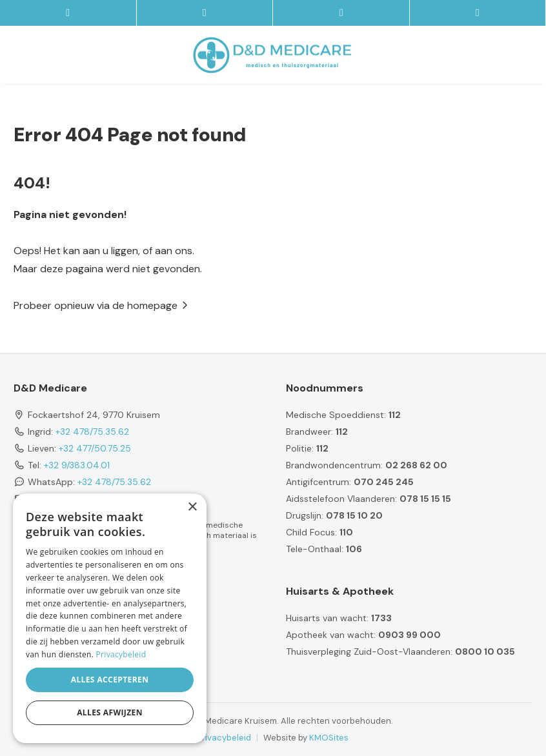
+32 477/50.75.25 (95, 448)
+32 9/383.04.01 (77, 465)
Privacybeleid (224, 738)
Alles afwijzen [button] (110, 712)
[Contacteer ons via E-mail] (205, 13)
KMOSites (329, 738)
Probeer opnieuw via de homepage (96, 305)
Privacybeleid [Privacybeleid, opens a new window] (121, 654)
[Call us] (341, 13)
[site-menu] (68, 13)
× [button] (192, 507)
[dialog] (110, 618)
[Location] (478, 13)
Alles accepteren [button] (110, 680)
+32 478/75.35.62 (92, 432)
